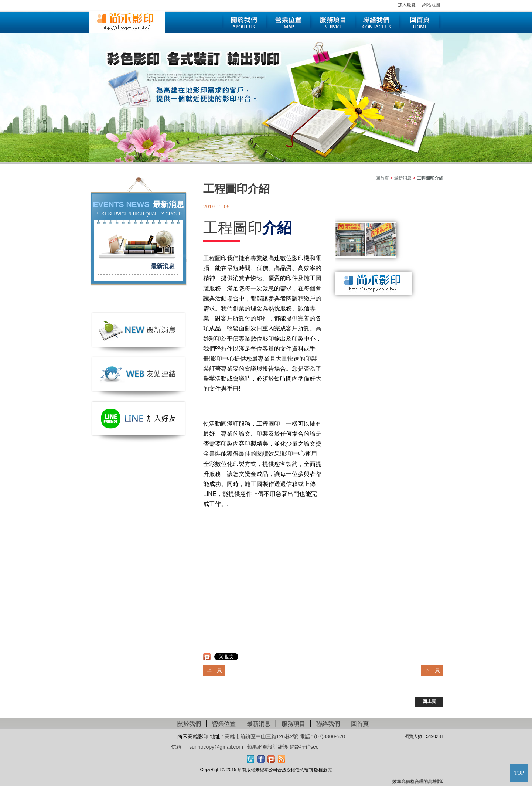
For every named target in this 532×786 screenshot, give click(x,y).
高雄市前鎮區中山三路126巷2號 (262, 736)
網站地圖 (431, 5)
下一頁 (432, 670)
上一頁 (214, 670)
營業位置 (288, 23)
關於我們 (244, 23)
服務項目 (332, 23)
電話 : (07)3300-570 (323, 736)
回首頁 (421, 23)
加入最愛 (407, 5)
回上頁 (429, 701)
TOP (519, 773)
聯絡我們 (377, 23)
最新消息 (163, 266)
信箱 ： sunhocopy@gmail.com (207, 747)
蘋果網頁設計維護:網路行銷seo (283, 747)
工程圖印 (233, 228)
